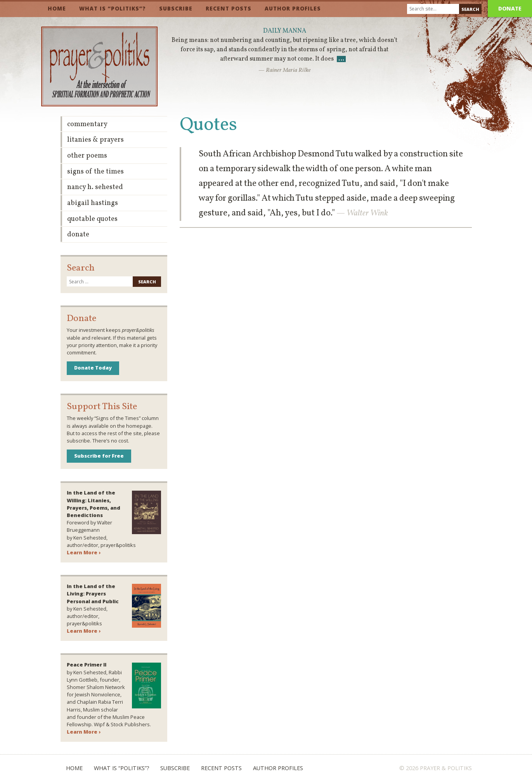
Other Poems (87, 156)
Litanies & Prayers (95, 140)
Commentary (87, 124)
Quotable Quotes (92, 219)
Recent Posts (229, 8)
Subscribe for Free (99, 456)
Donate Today (93, 368)
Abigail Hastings (93, 203)
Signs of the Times (95, 172)
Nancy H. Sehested (95, 187)
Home (57, 8)
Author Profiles (293, 8)
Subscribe (176, 8)
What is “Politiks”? (113, 8)
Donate (510, 8)
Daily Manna (285, 31)
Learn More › (84, 552)
